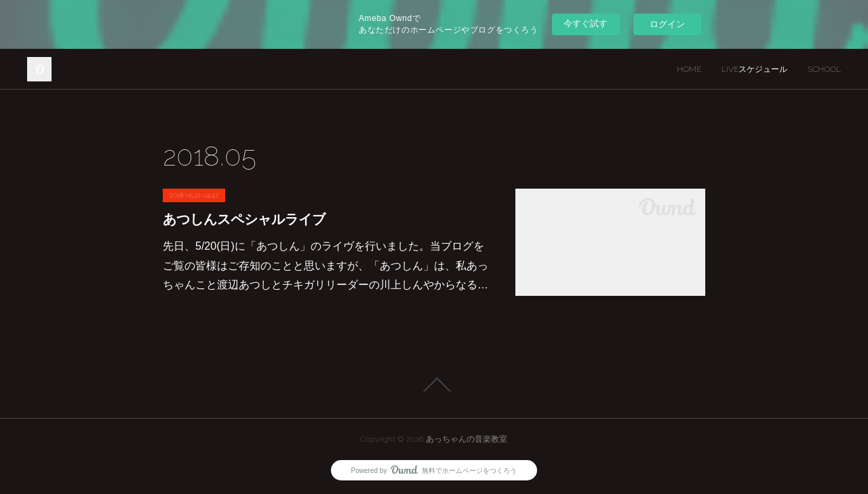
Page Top (434, 385)
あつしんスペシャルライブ (244, 219)
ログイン (667, 24)
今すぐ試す (586, 23)
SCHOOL (824, 69)
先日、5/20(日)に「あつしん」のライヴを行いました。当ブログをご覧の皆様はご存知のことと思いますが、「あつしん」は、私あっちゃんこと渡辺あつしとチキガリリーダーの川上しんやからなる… (325, 266)
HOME (689, 69)
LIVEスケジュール (754, 69)
